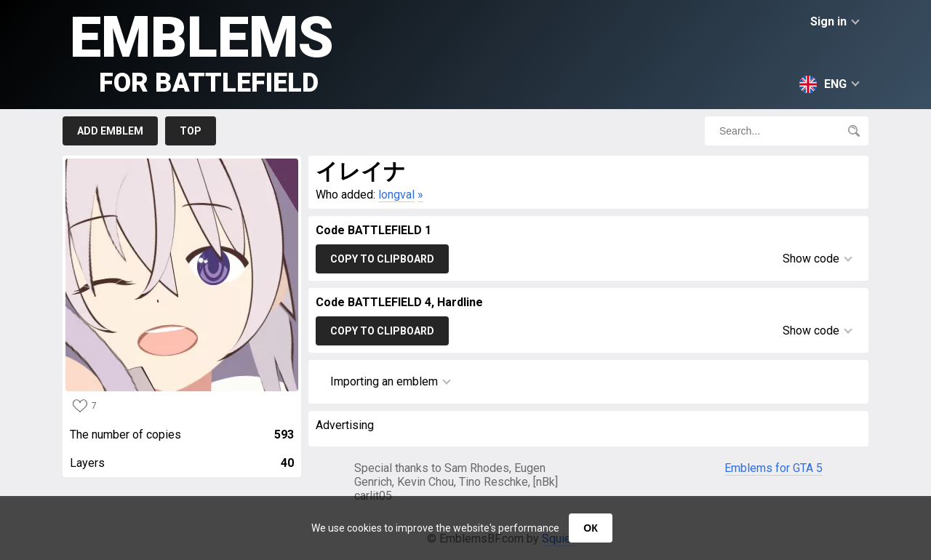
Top (191, 131)
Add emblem (110, 131)
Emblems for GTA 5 (774, 468)
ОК (590, 528)
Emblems (202, 51)
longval (396, 195)
